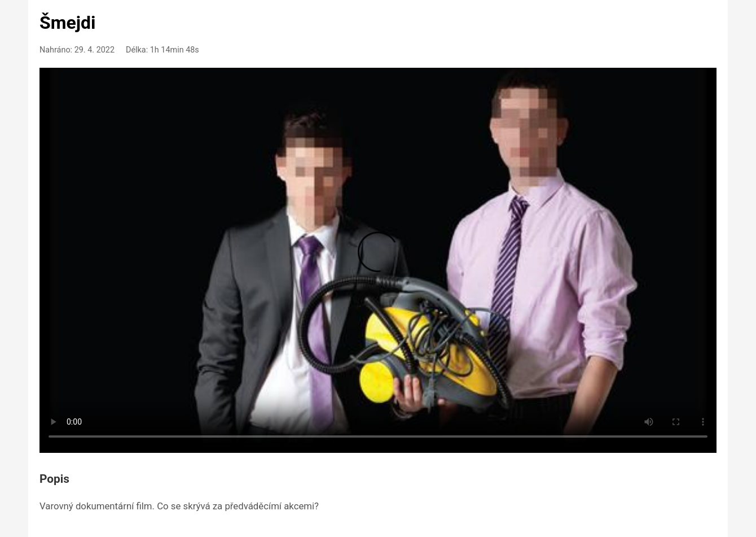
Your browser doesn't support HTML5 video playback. (378, 258)
